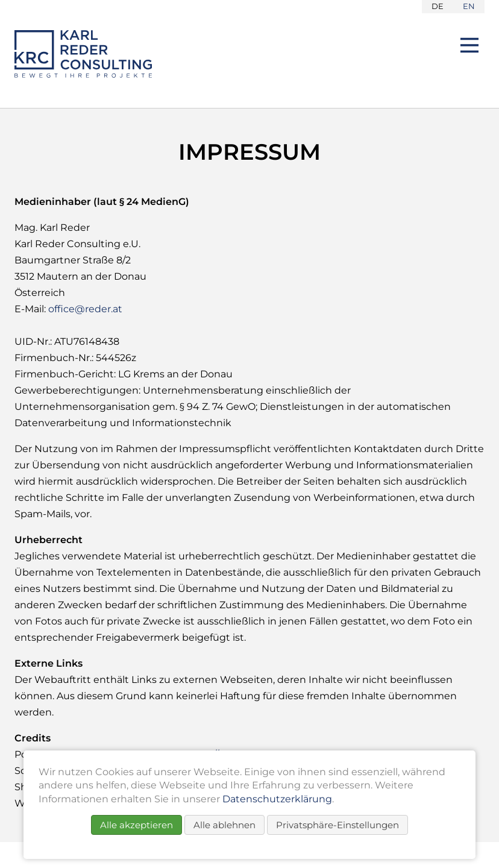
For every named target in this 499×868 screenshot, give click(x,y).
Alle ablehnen (224, 825)
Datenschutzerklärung (277, 799)
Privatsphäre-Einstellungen (337, 825)
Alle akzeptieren (137, 825)
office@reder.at (85, 309)
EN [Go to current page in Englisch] (469, 6)
